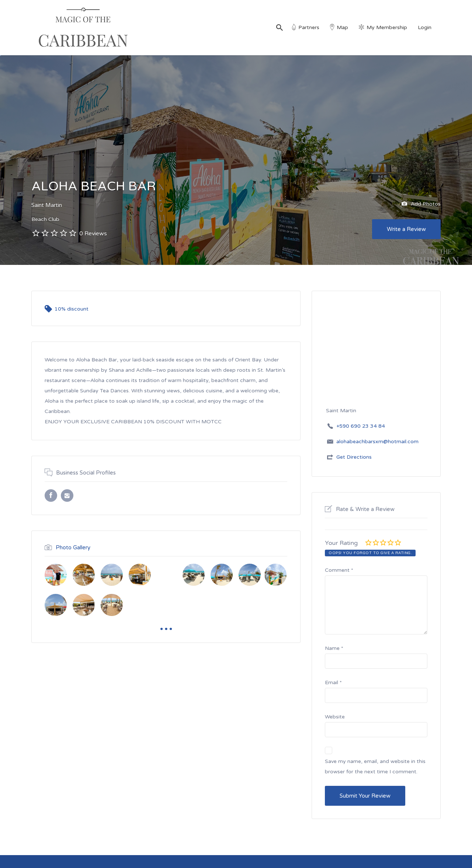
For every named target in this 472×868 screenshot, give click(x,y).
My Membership (387, 27)
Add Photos (421, 204)
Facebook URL (51, 496)
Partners (309, 27)
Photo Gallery (73, 547)
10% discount (72, 309)
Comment (339, 570)
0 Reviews (93, 234)
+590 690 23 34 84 (361, 426)
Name (334, 648)
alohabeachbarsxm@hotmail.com (377, 442)
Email (333, 682)
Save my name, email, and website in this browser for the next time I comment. (375, 766)
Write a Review (406, 229)
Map (342, 27)
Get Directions (354, 457)
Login (425, 27)
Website (335, 717)
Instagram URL (67, 496)
